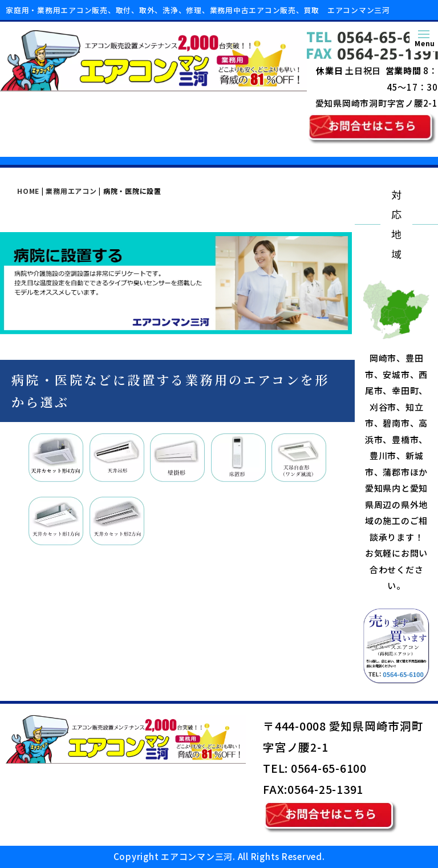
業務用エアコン (71, 191)
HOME (28, 191)
